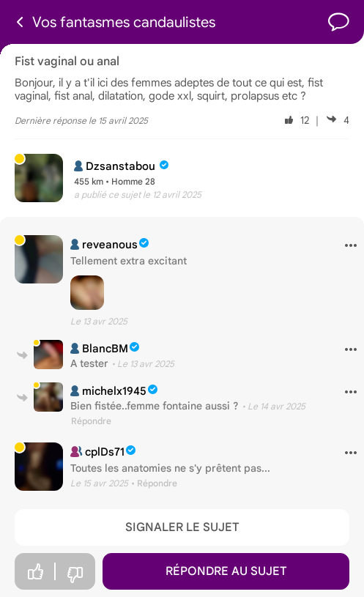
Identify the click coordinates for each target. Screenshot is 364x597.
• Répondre (154, 483)
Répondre (91, 421)
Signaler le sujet (182, 527)
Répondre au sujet (226, 571)
